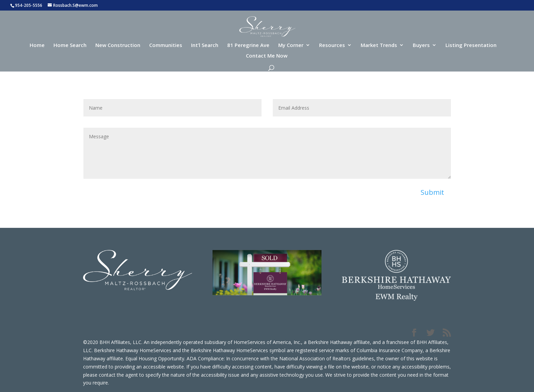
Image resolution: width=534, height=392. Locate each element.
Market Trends (379, 45)
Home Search (70, 45)
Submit (432, 192)
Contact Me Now (267, 56)
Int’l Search (205, 45)
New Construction (118, 45)
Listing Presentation (471, 45)
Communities (166, 45)
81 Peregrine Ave (248, 45)
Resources (332, 45)
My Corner (291, 45)
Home (37, 45)
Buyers (421, 45)
